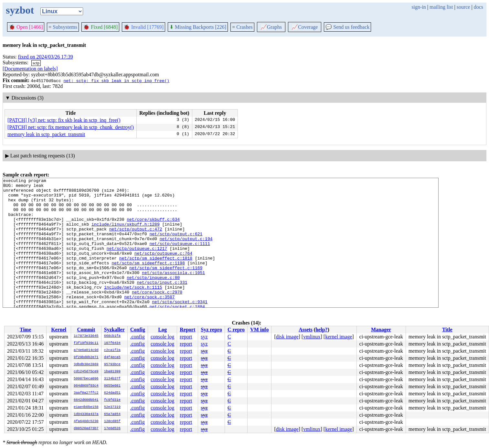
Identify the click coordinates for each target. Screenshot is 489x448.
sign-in (419, 7)
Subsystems (63, 27)
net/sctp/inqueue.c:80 (153, 298)
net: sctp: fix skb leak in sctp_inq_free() (116, 80)
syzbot (20, 10)
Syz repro (211, 330)
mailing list (441, 7)
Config (138, 330)
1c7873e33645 (86, 336)
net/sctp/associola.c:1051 (173, 292)
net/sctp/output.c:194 (186, 251)
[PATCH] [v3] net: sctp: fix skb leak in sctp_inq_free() (64, 120)
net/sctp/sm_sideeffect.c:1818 (156, 274)
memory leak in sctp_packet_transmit (46, 134)
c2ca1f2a (112, 350)
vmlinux (312, 337)
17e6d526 (112, 429)
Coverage (305, 27)
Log (162, 330)
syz (204, 337)
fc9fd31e (112, 400)
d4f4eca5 (112, 357)
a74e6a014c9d (86, 350)
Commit (86, 330)
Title (447, 330)
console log (162, 337)
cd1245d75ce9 (86, 372)
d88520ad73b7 (86, 429)
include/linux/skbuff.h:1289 (126, 234)
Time (25, 330)
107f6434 (112, 343)
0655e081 (112, 386)
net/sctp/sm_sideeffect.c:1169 (166, 286)
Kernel (59, 330)
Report (187, 330)
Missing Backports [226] (198, 27)
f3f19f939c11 (86, 343)
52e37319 (112, 407)
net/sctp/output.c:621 (176, 245)
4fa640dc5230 (86, 421)
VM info (259, 330)
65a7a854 (112, 414)
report (186, 337)
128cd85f (112, 421)
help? (321, 330)
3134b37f (112, 379)
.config (138, 337)
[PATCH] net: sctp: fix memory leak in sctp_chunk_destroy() (71, 127)
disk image (287, 337)
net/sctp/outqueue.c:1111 (180, 257)
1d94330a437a (86, 414)
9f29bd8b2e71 (86, 357)
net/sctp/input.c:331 (162, 304)
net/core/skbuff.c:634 (153, 228)
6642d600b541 (86, 400)
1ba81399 (112, 372)
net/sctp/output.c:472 (136, 240)
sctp (36, 63)
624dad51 (112, 393)
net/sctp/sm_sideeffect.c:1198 (148, 280)
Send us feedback (347, 27)
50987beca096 (86, 379)
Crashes (242, 27)
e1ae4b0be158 (86, 407)
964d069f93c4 (86, 386)
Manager (381, 330)
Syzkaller (114, 330)
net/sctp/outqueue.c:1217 (137, 263)
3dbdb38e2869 (86, 365)
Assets (306, 330)
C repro (236, 330)
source (463, 7)
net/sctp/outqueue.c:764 (163, 269)
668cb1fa (112, 336)
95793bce (112, 365)
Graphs (271, 27)
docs (478, 7)
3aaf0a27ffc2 (86, 393)
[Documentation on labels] (30, 69)
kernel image (339, 337)
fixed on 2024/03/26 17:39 (46, 57)
